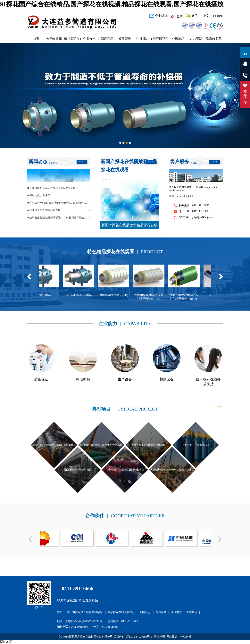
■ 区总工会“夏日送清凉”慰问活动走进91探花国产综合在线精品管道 (59, 203)
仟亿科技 (186, 637)
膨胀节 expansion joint (181, 196)
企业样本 (89, 39)
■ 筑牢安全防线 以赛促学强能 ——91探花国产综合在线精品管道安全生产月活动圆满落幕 (59, 218)
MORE (82, 162)
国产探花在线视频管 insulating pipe (180, 189)
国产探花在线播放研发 (160, 40)
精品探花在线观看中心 (72, 40)
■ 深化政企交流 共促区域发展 (44, 210)
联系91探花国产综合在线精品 (214, 40)
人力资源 (196, 39)
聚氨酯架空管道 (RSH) (116, 295)
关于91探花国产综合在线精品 (54, 40)
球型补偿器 (46, 295)
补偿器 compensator (207, 187)
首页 (36, 39)
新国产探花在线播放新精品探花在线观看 (129, 226)
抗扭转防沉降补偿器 (81, 295)
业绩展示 (178, 39)
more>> (218, 406)
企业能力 (143, 39)
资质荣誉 (125, 39)
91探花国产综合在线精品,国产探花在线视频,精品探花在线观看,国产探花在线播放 (112, 4)
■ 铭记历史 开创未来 (39, 195)
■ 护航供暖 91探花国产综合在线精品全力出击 (53, 188)
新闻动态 (107, 39)
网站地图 (6, 642)
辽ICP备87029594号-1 (139, 637)
